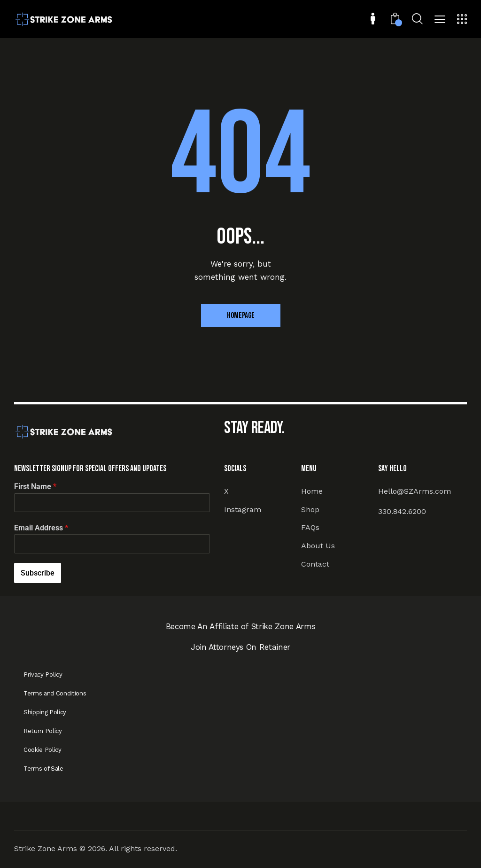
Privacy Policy (43, 675)
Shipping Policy (45, 712)
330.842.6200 (402, 511)
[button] (440, 20)
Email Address (41, 528)
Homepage (241, 316)
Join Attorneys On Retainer (240, 647)
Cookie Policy (43, 750)
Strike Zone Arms (46, 848)
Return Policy (43, 731)
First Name (35, 486)
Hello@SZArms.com (415, 491)
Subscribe (38, 573)
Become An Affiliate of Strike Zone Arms (241, 626)
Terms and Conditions (55, 693)
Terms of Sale (43, 769)
